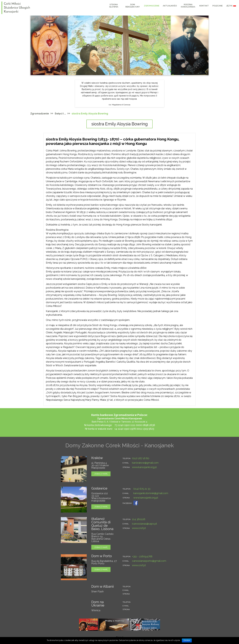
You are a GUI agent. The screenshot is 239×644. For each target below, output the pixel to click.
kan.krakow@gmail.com (145, 463)
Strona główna (114, 6)
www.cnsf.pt (139, 528)
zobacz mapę (101, 474)
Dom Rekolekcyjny (133, 6)
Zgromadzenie (152, 6)
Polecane (218, 6)
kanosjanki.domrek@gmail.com (151, 493)
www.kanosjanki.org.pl (144, 467)
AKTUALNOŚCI (170, 6)
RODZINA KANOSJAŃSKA (188, 6)
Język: (231, 6)
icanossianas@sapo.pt (144, 524)
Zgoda (187, 640)
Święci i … (60, 114)
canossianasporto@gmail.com (149, 561)
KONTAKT (204, 6)
